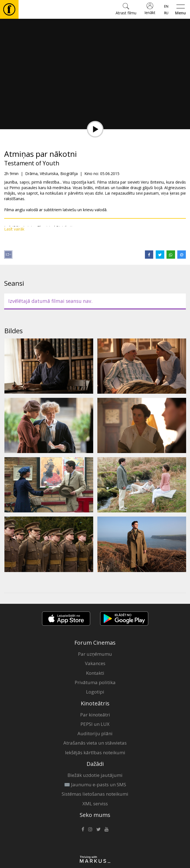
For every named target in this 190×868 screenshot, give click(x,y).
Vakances (95, 663)
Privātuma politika (95, 682)
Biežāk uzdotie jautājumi (95, 775)
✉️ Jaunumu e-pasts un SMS (95, 784)
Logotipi (95, 692)
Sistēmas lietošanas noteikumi (95, 794)
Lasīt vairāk (14, 229)
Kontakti (95, 673)
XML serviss (95, 804)
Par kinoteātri (95, 715)
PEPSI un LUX (95, 724)
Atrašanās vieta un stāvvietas (95, 743)
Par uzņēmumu (95, 654)
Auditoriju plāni (95, 733)
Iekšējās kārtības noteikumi (95, 752)
